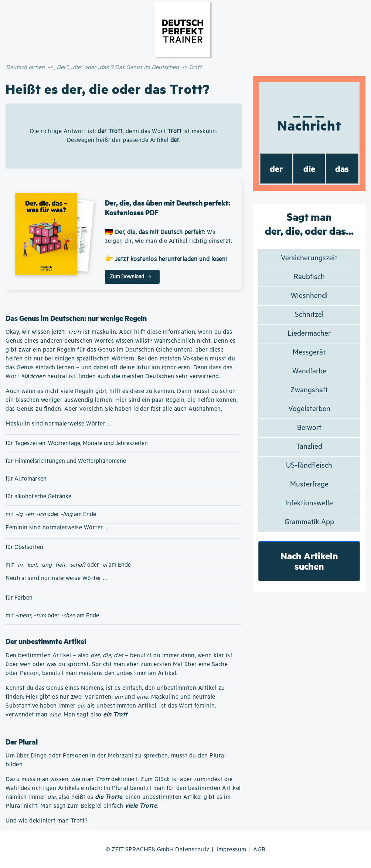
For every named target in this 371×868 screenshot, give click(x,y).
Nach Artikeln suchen (309, 561)
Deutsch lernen (25, 67)
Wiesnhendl (309, 296)
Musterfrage (309, 484)
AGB (259, 850)
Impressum (232, 850)
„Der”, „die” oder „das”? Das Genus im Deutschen (117, 67)
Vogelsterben (309, 409)
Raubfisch (309, 277)
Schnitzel (309, 315)
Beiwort (309, 428)
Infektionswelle (309, 503)
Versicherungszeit (309, 258)
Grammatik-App (309, 522)
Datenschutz (193, 850)
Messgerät (309, 352)
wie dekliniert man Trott (52, 821)
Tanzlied (309, 447)
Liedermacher (309, 334)
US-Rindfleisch (309, 466)
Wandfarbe (309, 371)
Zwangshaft (309, 390)
